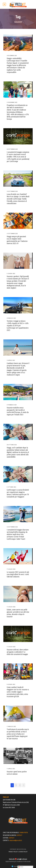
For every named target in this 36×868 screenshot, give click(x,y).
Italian (21, 867)
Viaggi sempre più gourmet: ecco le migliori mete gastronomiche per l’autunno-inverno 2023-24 (17, 240)
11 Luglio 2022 (11, 607)
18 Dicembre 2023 (12, 56)
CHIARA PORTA (24, 833)
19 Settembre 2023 (12, 191)
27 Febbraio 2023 (12, 405)
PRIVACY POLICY (13, 852)
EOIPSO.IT (19, 835)
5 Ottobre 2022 (11, 487)
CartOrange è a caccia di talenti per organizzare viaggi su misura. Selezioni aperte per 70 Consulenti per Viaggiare (18, 493)
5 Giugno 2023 (11, 274)
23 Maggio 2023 (11, 318)
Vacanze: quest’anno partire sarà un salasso (17, 773)
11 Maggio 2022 (11, 726)
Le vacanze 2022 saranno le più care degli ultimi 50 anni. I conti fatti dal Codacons (18, 574)
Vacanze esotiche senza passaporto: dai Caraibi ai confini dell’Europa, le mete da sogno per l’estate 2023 (18, 411)
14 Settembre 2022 (12, 527)
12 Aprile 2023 (11, 360)
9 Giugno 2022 (11, 684)
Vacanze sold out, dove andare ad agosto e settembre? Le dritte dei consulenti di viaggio (18, 652)
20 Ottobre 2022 (12, 445)
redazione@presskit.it (16, 840)
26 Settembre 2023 (12, 149)
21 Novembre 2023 (12, 102)
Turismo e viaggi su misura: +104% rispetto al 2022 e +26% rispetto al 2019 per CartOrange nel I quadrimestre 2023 (18, 326)
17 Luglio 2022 (11, 569)
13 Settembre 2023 (12, 234)
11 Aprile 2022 (11, 769)
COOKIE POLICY (23, 852)
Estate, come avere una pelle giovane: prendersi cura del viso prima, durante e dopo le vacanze (18, 613)
